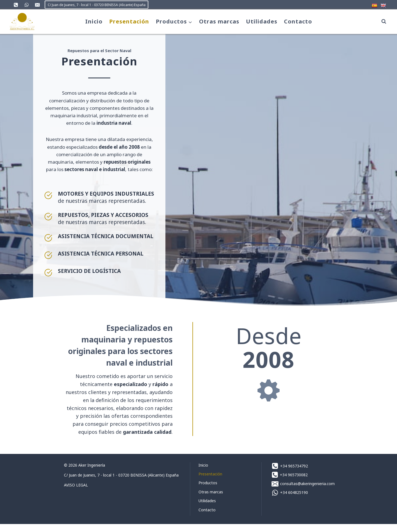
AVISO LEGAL (76, 493)
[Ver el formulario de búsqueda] (384, 22)
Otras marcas (219, 21)
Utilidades (262, 21)
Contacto (298, 21)
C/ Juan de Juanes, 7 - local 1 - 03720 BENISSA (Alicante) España (97, 5)
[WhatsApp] (26, 5)
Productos (208, 491)
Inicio (94, 21)
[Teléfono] (16, 5)
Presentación (129, 21)
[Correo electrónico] (37, 5)
